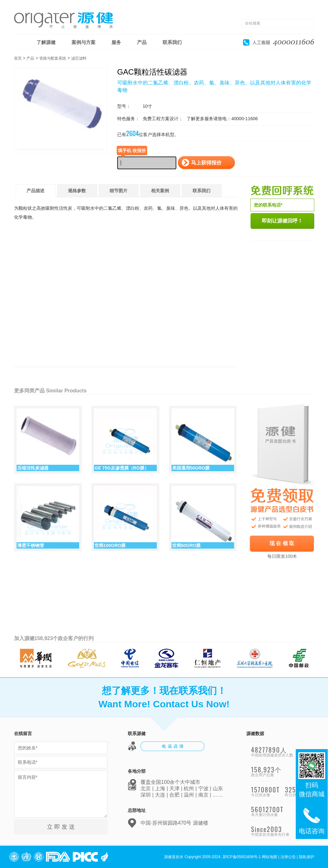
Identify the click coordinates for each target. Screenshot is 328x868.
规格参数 (77, 191)
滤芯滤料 (79, 58)
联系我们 (172, 42)
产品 (142, 42)
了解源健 (46, 42)
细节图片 (118, 191)
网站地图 (270, 857)
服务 (116, 42)
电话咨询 (312, 820)
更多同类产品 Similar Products (50, 391)
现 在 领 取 (282, 543)
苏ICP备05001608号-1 (242, 857)
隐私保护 (307, 857)
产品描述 (35, 191)
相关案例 (160, 191)
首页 (18, 58)
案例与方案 (84, 42)
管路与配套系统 (53, 58)
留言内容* (61, 794)
